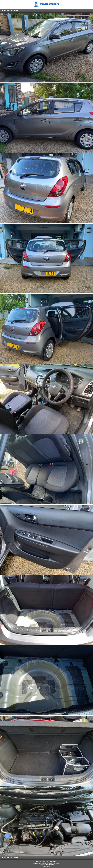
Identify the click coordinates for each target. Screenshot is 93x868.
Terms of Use (46, 866)
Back (15, 11)
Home (5, 11)
